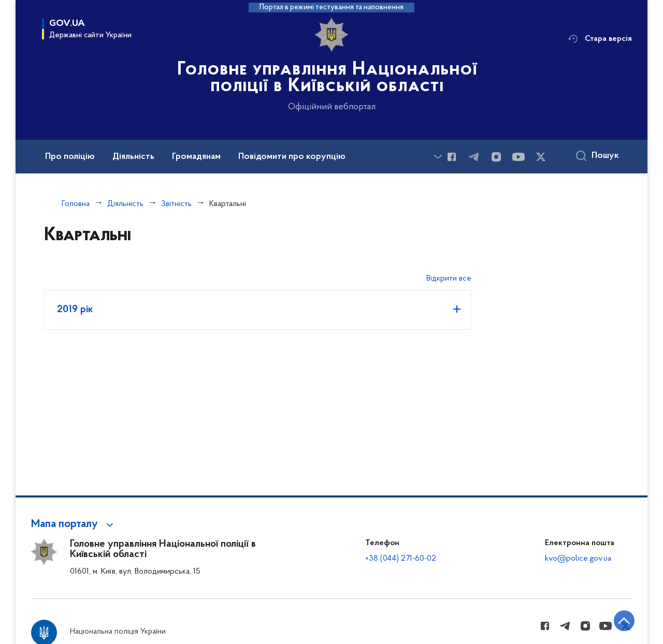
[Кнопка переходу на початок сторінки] (624, 621)
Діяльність (125, 204)
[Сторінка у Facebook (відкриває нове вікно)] (452, 157)
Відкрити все (449, 279)
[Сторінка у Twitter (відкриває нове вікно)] (541, 157)
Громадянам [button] (196, 157)
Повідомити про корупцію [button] (292, 157)
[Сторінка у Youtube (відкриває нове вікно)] (518, 157)
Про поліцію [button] (70, 157)
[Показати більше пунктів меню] (438, 157)
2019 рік (75, 310)
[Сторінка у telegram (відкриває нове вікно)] (474, 157)
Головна (76, 204)
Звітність (176, 204)
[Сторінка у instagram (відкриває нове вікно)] (496, 157)
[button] (74, 524)
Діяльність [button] (133, 157)
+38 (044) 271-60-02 (401, 559)
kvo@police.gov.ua (578, 559)
